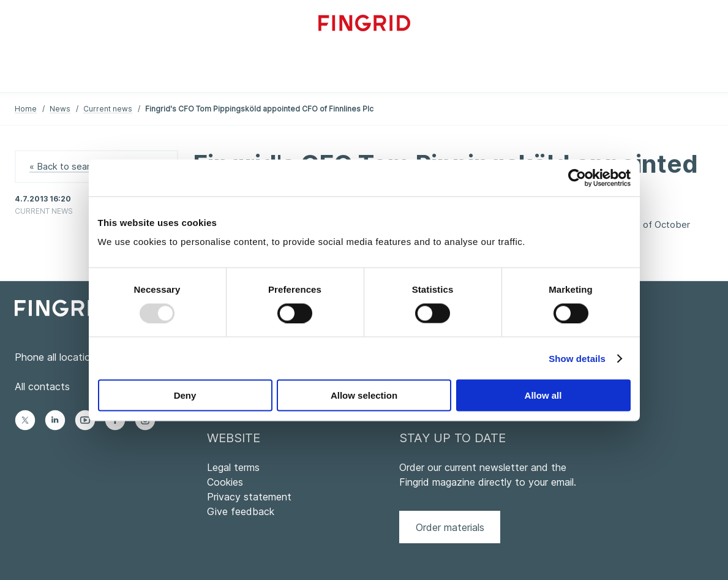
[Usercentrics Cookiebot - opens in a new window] (577, 178)
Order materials (450, 527)
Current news (108, 109)
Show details (577, 358)
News (60, 109)
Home (26, 109)
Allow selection (364, 395)
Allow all (543, 395)
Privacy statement (249, 497)
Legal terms (233, 467)
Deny (185, 395)
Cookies (225, 482)
